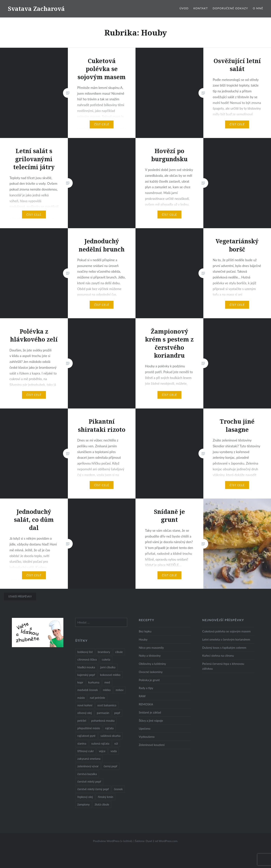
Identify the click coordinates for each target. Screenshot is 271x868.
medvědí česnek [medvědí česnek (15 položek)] (88, 690)
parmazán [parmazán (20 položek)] (103, 713)
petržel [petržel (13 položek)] (82, 721)
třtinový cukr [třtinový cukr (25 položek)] (86, 751)
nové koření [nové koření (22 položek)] (85, 705)
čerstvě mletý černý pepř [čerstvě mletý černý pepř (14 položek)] (93, 789)
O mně (258, 8)
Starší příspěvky (20, 596)
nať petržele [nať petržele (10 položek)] (97, 698)
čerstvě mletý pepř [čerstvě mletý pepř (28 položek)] (89, 781)
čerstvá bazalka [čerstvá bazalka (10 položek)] (87, 774)
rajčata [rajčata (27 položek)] (109, 728)
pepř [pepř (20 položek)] (117, 713)
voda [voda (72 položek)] (114, 751)
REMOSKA (146, 704)
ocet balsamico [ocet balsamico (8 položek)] (107, 705)
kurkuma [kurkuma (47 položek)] (94, 682)
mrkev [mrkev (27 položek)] (120, 690)
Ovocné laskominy (151, 672)
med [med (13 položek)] (107, 682)
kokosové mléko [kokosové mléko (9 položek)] (110, 675)
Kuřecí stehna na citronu (218, 656)
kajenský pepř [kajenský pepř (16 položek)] (86, 675)
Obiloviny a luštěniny (152, 664)
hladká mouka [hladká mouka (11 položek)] (86, 667)
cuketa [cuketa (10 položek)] (106, 659)
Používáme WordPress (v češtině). (113, 841)
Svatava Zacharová (36, 9)
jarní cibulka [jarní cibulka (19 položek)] (108, 667)
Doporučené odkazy (230, 8)
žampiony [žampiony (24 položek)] (83, 804)
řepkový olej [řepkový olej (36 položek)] (85, 797)
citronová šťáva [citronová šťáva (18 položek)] (87, 659)
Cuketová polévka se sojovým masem (226, 631)
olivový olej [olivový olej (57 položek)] (85, 713)
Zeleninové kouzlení (152, 745)
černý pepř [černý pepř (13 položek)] (110, 766)
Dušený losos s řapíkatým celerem (224, 648)
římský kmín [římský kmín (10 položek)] (106, 797)
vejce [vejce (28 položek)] (102, 751)
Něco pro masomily (151, 648)
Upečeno (145, 728)
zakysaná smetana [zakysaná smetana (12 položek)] (89, 759)
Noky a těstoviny (150, 656)
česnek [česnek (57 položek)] (118, 789)
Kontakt (201, 8)
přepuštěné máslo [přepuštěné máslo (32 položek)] (89, 728)
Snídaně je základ (150, 712)
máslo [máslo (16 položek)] (81, 698)
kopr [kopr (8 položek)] (80, 682)
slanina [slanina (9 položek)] (82, 743)
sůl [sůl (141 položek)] (116, 743)
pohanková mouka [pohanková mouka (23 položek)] (103, 721)
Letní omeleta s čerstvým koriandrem (226, 639)
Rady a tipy (146, 688)
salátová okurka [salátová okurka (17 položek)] (110, 736)
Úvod (184, 8)
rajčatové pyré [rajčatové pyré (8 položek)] (86, 736)
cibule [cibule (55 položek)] (119, 652)
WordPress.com (168, 841)
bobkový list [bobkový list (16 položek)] (85, 652)
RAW (142, 696)
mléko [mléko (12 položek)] (107, 690)
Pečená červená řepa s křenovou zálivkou (223, 666)
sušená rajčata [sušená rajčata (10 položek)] (100, 743)
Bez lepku (145, 631)
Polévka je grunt (149, 680)
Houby (143, 639)
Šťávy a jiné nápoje (151, 721)
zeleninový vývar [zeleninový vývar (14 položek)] (88, 766)
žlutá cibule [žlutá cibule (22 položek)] (102, 804)
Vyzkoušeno (147, 737)
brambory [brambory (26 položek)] (104, 652)
